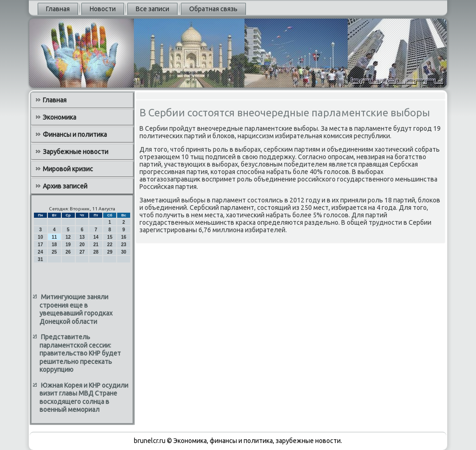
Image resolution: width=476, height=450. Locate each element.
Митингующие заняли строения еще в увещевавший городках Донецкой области (76, 309)
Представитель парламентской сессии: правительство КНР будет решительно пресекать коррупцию (80, 353)
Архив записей (65, 186)
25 (54, 252)
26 (68, 252)
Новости (103, 9)
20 (82, 245)
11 (54, 237)
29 (110, 252)
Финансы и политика (75, 134)
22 (110, 245)
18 (54, 245)
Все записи (152, 9)
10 (40, 237)
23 (123, 245)
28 (96, 252)
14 (96, 237)
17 (40, 245)
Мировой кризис (68, 169)
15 (110, 237)
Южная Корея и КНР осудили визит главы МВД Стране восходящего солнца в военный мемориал (84, 398)
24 (40, 252)
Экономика (59, 117)
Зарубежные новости (76, 152)
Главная (58, 9)
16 (123, 237)
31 (40, 259)
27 (82, 252)
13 (82, 237)
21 (96, 245)
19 (68, 245)
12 (68, 237)
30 (123, 252)
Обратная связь (213, 9)
